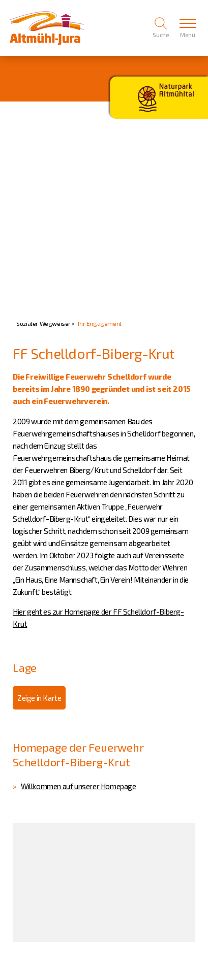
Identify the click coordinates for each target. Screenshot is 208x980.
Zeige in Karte (39, 698)
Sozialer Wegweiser (43, 323)
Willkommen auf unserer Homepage (79, 786)
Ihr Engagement (99, 323)
